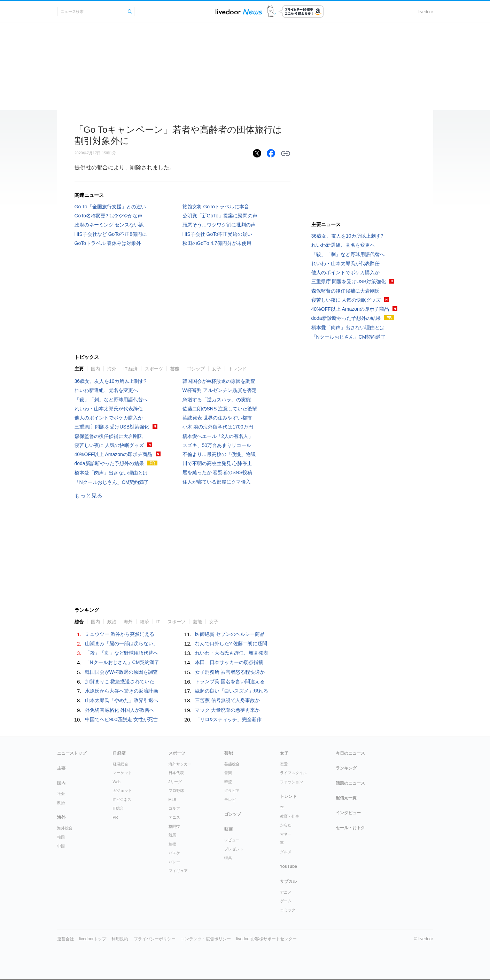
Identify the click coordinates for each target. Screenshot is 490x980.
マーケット (122, 773)
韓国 (61, 837)
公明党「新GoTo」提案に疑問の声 (220, 216)
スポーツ (154, 369)
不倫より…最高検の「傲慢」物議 (219, 454)
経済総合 (120, 764)
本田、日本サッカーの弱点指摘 (229, 662)
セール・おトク (350, 828)
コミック (288, 910)
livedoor (426, 12)
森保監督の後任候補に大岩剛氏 (109, 436)
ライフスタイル (293, 773)
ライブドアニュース (239, 12)
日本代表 (176, 773)
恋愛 (284, 764)
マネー (286, 834)
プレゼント (234, 849)
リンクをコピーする (286, 154)
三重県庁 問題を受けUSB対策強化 (112, 427)
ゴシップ (196, 369)
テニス (174, 817)
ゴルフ (174, 808)
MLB (173, 800)
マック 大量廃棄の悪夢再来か (227, 710)
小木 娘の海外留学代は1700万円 (218, 427)
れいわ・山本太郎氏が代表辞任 (109, 409)
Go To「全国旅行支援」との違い (110, 207)
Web (117, 782)
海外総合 (65, 828)
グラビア (232, 790)
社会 (61, 794)
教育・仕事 (290, 816)
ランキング (346, 768)
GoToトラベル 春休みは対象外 (108, 243)
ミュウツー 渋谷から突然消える (120, 634)
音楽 (228, 773)
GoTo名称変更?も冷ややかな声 (108, 216)
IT (158, 622)
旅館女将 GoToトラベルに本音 (216, 207)
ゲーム (286, 901)
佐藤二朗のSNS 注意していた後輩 (220, 409)
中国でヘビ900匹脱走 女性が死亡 (121, 719)
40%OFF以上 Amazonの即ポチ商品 (113, 454)
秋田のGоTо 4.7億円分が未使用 (217, 243)
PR (115, 817)
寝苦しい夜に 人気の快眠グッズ (109, 445)
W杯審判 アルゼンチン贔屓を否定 (220, 390)
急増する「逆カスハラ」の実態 (217, 400)
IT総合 (118, 808)
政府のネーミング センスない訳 (109, 225)
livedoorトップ (93, 939)
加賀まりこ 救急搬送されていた (120, 681)
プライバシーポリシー (155, 939)
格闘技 (174, 826)
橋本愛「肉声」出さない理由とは (111, 473)
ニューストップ (72, 753)
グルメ (286, 852)
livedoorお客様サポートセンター (266, 939)
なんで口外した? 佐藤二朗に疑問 (231, 643)
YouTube (289, 866)
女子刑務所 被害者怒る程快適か (230, 672)
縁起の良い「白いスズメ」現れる (232, 691)
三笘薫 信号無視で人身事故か (227, 700)
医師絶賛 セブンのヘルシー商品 (230, 634)
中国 (61, 846)
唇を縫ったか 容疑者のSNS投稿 (217, 472)
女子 (217, 369)
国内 (95, 369)
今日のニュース (350, 753)
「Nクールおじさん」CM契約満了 (112, 482)
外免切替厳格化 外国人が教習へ (120, 710)
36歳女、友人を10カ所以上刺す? (111, 381)
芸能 (175, 369)
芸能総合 (232, 764)
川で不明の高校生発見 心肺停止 (217, 463)
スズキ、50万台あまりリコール (217, 445)
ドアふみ (271, 12)
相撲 (172, 844)
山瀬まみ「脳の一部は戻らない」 (122, 643)
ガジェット (122, 790)
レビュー (232, 840)
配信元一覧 (346, 798)
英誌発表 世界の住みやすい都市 (217, 418)
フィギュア (178, 871)
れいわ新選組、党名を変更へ (106, 390)
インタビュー (348, 813)
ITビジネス (122, 800)
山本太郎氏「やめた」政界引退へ (122, 700)
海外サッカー (180, 764)
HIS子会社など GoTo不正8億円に (111, 234)
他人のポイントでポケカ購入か (109, 418)
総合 (79, 622)
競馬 (172, 835)
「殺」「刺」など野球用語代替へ (111, 400)
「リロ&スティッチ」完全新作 (228, 719)
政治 (112, 622)
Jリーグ (175, 782)
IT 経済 (131, 369)
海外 (112, 369)
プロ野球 (176, 790)
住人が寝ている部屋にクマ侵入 (217, 482)
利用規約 (120, 939)
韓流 (228, 782)
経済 (145, 622)
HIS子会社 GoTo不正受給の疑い (217, 234)
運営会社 (65, 939)
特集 (228, 858)
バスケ (174, 853)
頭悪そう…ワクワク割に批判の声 (219, 225)
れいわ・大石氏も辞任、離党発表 (232, 653)
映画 (228, 829)
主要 (79, 369)
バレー (174, 862)
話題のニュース (350, 783)
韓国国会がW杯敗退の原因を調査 (219, 381)
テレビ (230, 800)
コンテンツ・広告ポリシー (206, 939)
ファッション (291, 782)
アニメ (286, 892)
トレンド (238, 369)
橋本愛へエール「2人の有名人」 (218, 436)
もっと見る (88, 496)
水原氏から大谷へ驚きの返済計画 (122, 691)
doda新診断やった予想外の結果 (109, 463)
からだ (286, 825)
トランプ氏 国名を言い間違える (230, 681)
